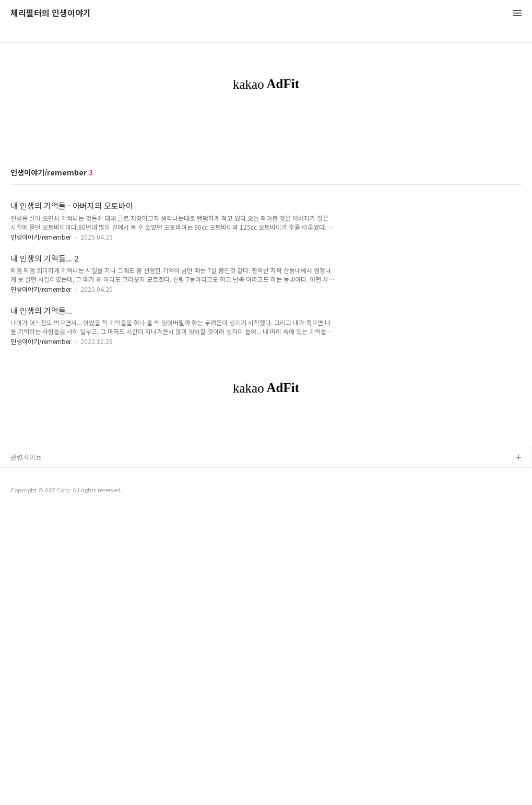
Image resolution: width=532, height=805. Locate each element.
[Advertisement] (266, 195)
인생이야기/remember (41, 383)
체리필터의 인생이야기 (51, 13)
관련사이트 (26, 749)
